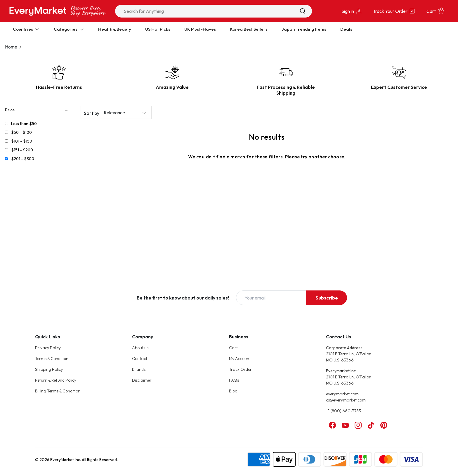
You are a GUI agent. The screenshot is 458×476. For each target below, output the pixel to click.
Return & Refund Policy (56, 380)
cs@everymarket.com (346, 400)
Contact (140, 359)
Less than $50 (24, 124)
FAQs (234, 380)
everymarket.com (342, 394)
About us (140, 348)
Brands (139, 369)
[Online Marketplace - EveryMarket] (58, 11)
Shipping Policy (49, 369)
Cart (233, 348)
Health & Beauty (115, 29)
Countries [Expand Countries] (26, 29)
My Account (240, 359)
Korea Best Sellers (249, 29)
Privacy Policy (48, 348)
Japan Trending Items (304, 29)
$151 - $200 (22, 150)
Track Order (240, 369)
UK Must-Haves (200, 29)
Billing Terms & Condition (58, 391)
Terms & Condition (52, 359)
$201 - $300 (23, 159)
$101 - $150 (22, 141)
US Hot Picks (158, 29)
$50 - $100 (21, 132)
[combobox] (214, 11)
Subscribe (327, 298)
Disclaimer (142, 380)
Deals (346, 29)
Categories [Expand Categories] (69, 29)
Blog (233, 391)
